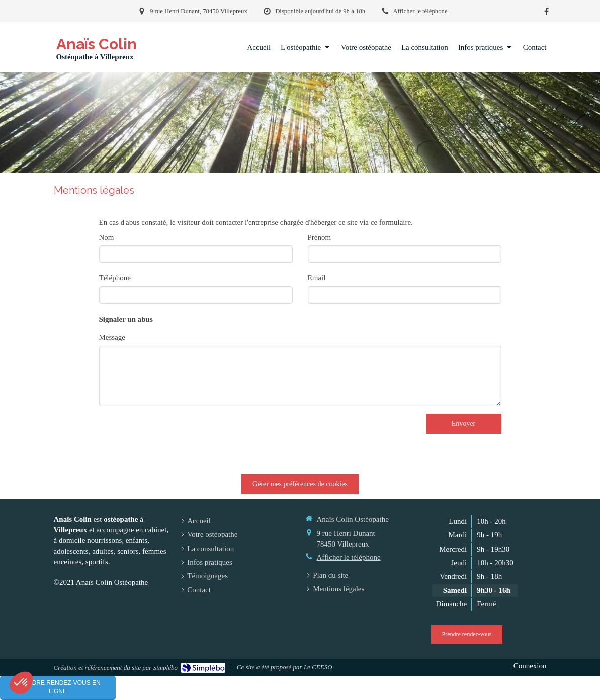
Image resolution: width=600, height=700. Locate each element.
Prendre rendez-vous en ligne (58, 687)
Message (112, 337)
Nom (107, 237)
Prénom (320, 237)
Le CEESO (318, 667)
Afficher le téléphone (420, 11)
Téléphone (115, 278)
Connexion (530, 666)
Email (317, 278)
